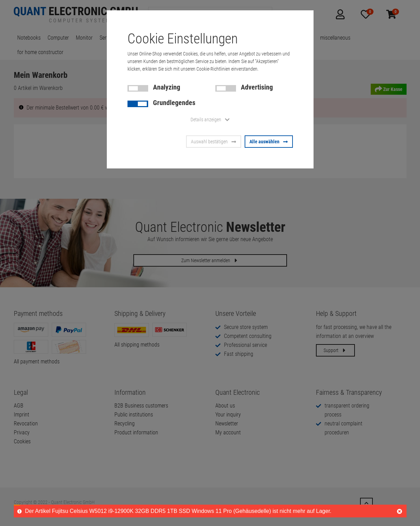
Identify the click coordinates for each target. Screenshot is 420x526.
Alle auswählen (269, 142)
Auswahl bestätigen (214, 142)
